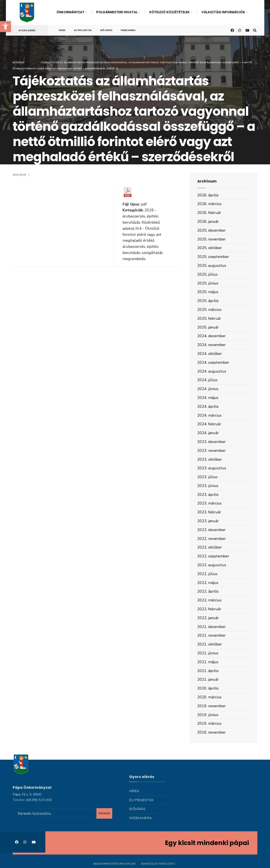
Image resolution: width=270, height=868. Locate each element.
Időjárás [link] (106, 30)
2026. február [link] (209, 213)
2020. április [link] (208, 688)
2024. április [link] (208, 406)
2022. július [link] (207, 574)
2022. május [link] (208, 583)
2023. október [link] (210, 459)
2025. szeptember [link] (213, 257)
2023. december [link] (211, 442)
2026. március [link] (209, 204)
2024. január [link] (208, 433)
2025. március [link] (209, 310)
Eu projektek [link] (83, 30)
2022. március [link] (209, 600)
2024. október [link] (210, 354)
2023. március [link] (209, 503)
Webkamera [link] (128, 30)
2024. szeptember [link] (213, 362)
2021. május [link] (208, 662)
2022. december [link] (211, 530)
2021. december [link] (211, 627)
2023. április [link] (208, 495)
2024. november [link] (211, 345)
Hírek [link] (62, 30)
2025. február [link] (209, 318)
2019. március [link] (209, 723)
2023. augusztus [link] (212, 468)
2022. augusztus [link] (212, 565)
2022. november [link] (211, 539)
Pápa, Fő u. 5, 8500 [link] (27, 794)
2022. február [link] (209, 609)
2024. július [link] (207, 380)
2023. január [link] (208, 521)
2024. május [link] (208, 398)
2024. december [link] (211, 336)
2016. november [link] (211, 732)
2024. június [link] (208, 389)
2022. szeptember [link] (213, 556)
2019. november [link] (211, 706)
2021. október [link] (210, 644)
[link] (5, 27)
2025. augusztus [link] (212, 266)
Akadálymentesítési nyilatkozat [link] (114, 863)
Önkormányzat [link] (70, 12)
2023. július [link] (207, 477)
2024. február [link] (209, 424)
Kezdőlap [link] (19, 62)
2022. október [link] (210, 547)
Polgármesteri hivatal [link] (117, 12)
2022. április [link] (208, 591)
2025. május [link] (208, 292)
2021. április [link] (208, 671)
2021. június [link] (208, 653)
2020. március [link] (209, 697)
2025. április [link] (208, 301)
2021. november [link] (211, 635)
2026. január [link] (208, 221)
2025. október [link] (210, 248)
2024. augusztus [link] (212, 371)
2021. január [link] (208, 679)
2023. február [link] (209, 512)
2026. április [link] (208, 195)
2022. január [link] (208, 618)
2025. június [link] (208, 283)
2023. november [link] (211, 451)
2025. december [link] (211, 230)
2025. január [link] (208, 327)
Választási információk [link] (223, 12)
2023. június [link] (208, 486)
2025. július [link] (207, 274)
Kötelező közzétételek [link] (169, 12)
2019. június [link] (208, 715)
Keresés (104, 813)
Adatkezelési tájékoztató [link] (158, 863)
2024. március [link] (209, 415)
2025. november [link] (211, 239)
